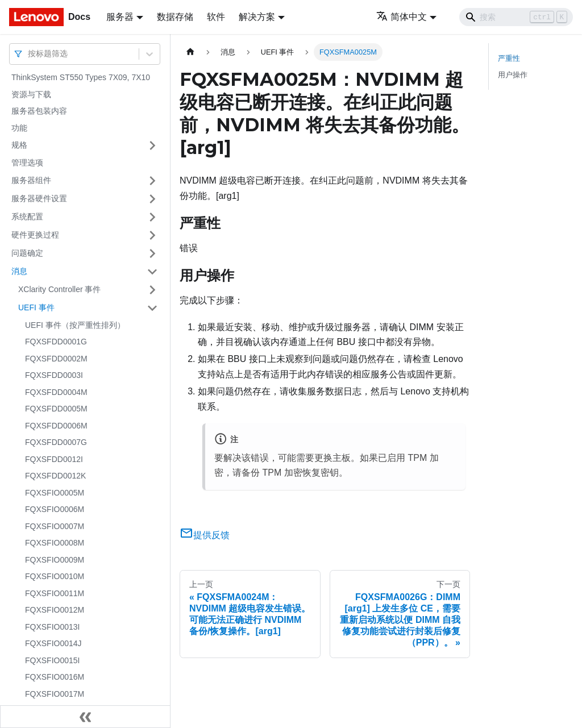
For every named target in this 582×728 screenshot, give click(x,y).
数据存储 (175, 17)
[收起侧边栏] (85, 717)
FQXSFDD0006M (56, 426)
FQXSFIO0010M (55, 576)
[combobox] (29, 54)
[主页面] (190, 52)
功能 (19, 128)
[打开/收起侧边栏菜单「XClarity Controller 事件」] (152, 290)
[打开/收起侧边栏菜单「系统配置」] (152, 217)
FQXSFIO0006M (55, 509)
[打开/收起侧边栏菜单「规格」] (152, 145)
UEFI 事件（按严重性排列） (75, 325)
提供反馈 (205, 535)
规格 (19, 145)
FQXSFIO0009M (55, 560)
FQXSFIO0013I (52, 627)
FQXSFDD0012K (55, 476)
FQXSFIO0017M (55, 694)
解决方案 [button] (257, 17)
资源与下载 (31, 94)
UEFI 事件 (36, 307)
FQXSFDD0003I (54, 375)
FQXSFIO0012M (55, 610)
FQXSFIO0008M (55, 543)
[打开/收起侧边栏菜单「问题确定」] (152, 253)
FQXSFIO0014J (53, 643)
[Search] (516, 17)
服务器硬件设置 (39, 198)
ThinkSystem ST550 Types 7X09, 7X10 (81, 77)
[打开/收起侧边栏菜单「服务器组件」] (152, 181)
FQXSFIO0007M (55, 526)
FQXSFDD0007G (56, 442)
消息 (19, 271)
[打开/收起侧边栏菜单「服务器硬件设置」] (152, 199)
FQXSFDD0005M (56, 409)
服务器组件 (31, 180)
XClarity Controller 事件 (59, 289)
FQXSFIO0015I (52, 660)
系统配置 (27, 217)
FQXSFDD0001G (56, 342)
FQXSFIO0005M (55, 493)
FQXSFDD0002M (56, 359)
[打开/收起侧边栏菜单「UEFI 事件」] (152, 308)
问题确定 (27, 253)
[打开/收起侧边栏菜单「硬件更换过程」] (152, 235)
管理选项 (27, 163)
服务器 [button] (120, 17)
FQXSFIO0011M (55, 593)
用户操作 (513, 75)
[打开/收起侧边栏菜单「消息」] (152, 272)
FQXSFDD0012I (54, 459)
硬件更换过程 (35, 235)
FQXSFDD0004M (56, 392)
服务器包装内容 (39, 111)
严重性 (509, 58)
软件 (216, 17)
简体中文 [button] (402, 17)
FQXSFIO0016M (55, 677)
